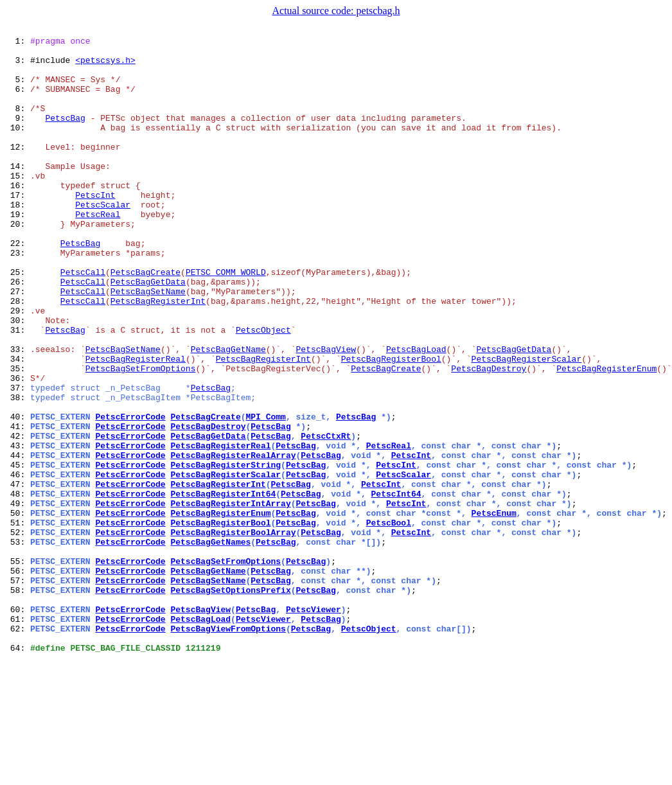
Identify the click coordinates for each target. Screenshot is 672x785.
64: (18, 771)
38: (18, 470)
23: (18, 297)
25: (18, 320)
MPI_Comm (265, 493)
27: (18, 343)
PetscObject (263, 389)
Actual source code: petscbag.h (336, 11)
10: (18, 146)
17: (18, 227)
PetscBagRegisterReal (136, 424)
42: (18, 516)
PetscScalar (103, 239)
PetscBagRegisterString (225, 551)
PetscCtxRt (326, 516)
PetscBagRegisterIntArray (230, 597)
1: (18, 42)
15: (18, 204)
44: (18, 540)
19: (18, 251)
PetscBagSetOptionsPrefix (230, 701)
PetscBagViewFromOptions (228, 748)
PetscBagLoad (416, 412)
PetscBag (65, 135)
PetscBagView (326, 412)
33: (18, 412)
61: (18, 736)
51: (18, 621)
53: (18, 644)
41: (18, 505)
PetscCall (83, 320)
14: (18, 193)
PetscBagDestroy (489, 436)
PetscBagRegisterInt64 (223, 586)
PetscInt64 (396, 586)
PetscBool (389, 621)
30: (18, 378)
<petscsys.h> (105, 66)
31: (18, 389)
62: (18, 748)
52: (18, 632)
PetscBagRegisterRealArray (233, 540)
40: (18, 493)
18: (18, 239)
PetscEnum (493, 609)
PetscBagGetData (148, 331)
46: (18, 563)
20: (18, 262)
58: (18, 701)
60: (18, 725)
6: (18, 100)
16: (18, 216)
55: (18, 667)
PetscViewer (314, 725)
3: (18, 66)
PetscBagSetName (148, 343)
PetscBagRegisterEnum (606, 436)
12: (18, 170)
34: (18, 424)
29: (18, 366)
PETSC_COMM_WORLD (226, 320)
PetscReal (98, 251)
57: (18, 690)
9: (18, 135)
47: (18, 574)
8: (18, 123)
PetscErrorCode (130, 493)
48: (18, 586)
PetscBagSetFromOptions (141, 436)
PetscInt (95, 227)
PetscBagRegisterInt (158, 355)
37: (18, 459)
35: (18, 436)
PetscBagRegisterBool (391, 424)
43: (18, 528)
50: (18, 609)
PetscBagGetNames (210, 644)
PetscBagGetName (228, 412)
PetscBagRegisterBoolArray (233, 632)
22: (18, 285)
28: (18, 355)
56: (18, 678)
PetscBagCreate (146, 320)
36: (18, 447)
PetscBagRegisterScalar (527, 424)
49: (18, 597)
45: (18, 551)
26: (18, 331)
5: (18, 89)
